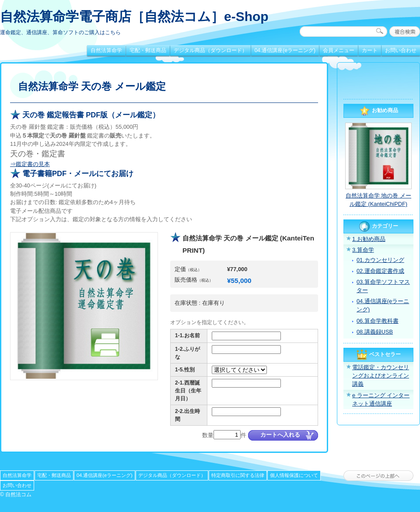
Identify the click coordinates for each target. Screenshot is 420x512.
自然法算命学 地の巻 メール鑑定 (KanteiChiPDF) (378, 200)
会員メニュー (339, 50)
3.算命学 (363, 250)
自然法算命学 (106, 50)
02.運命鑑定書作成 (380, 271)
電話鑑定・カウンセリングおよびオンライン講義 (381, 376)
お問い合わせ (401, 50)
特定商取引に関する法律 (238, 475)
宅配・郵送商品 (148, 50)
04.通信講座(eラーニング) (285, 50)
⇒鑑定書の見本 (30, 164)
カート (370, 50)
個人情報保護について (294, 475)
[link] (378, 82)
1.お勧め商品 (369, 239)
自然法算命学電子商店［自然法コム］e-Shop (134, 16)
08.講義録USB (375, 332)
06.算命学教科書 (378, 321)
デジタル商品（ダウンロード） (210, 50)
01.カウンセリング (380, 260)
